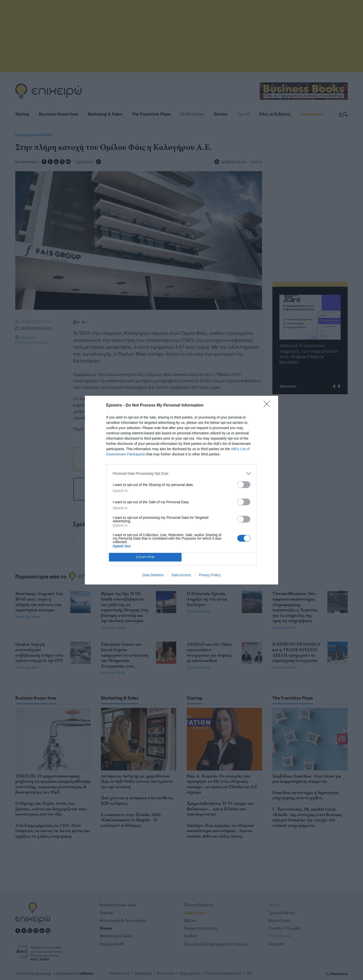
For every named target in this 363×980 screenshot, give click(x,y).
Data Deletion (153, 575)
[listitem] (181, 474)
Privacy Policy (210, 575)
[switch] (244, 485)
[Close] (268, 406)
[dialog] (181, 490)
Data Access (181, 575)
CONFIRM (145, 557)
